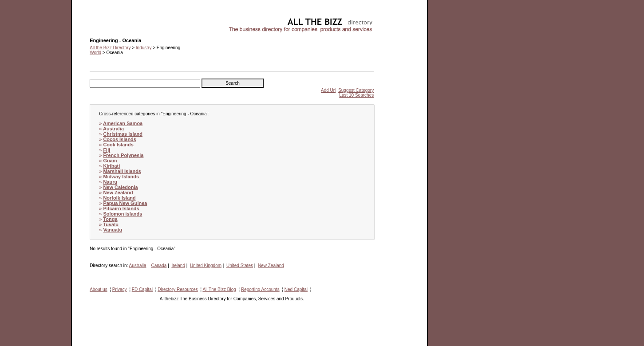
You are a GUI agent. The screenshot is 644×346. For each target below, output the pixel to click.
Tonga (110, 219)
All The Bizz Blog (219, 289)
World (95, 53)
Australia (113, 129)
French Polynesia (123, 155)
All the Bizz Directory (110, 48)
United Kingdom (206, 265)
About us (98, 289)
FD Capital (142, 289)
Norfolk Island (119, 198)
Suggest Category (356, 90)
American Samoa (123, 123)
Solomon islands (122, 214)
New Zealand (118, 193)
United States (240, 265)
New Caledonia (120, 187)
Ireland (178, 265)
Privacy (120, 289)
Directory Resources (178, 289)
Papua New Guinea (125, 203)
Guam (110, 161)
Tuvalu (111, 224)
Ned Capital (296, 289)
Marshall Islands (122, 171)
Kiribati (111, 166)
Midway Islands (121, 177)
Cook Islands (118, 145)
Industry (144, 48)
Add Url (328, 90)
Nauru (110, 182)
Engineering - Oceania (112, 20)
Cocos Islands (120, 139)
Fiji (107, 150)
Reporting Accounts (260, 289)
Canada (159, 265)
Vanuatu (113, 230)
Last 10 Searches (356, 95)
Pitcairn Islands (121, 208)
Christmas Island (123, 134)
